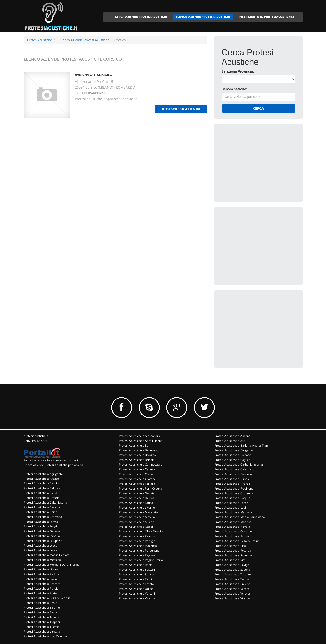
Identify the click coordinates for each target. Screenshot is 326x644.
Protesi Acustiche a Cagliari (233, 460)
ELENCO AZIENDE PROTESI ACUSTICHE (203, 17)
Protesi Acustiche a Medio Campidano (240, 517)
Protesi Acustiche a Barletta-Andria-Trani (241, 445)
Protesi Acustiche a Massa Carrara (47, 555)
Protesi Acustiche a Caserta (42, 507)
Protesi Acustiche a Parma (232, 536)
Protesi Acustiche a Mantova (233, 512)
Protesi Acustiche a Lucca (40, 550)
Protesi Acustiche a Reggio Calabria (47, 598)
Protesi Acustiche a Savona (232, 570)
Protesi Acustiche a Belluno (42, 488)
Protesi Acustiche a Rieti (230, 560)
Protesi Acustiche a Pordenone (139, 551)
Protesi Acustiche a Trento (136, 584)
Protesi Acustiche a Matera (137, 517)
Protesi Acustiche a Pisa (230, 546)
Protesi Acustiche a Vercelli (137, 593)
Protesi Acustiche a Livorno (137, 508)
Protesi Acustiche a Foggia (41, 526)
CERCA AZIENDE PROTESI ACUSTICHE (141, 17)
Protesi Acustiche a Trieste (41, 627)
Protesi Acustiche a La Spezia (43, 541)
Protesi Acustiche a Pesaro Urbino (237, 541)
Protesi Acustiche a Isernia (137, 498)
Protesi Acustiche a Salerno (42, 608)
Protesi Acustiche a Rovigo (232, 565)
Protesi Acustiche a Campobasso (141, 465)
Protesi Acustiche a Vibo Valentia (45, 636)
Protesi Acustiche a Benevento (139, 450)
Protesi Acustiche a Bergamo (234, 450)
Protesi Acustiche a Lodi (230, 508)
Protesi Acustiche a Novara (232, 527)
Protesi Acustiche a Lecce (231, 503)
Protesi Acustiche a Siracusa (138, 574)
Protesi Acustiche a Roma (136, 565)
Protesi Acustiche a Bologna (137, 455)
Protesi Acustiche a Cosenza (233, 474)
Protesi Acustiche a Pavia (40, 579)
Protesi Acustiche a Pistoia (41, 588)
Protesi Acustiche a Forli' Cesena (141, 488)
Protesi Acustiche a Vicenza (137, 598)
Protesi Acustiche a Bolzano (233, 455)
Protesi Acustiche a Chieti (40, 512)
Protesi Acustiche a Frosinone (234, 488)
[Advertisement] (257, 161)
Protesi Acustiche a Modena (233, 522)
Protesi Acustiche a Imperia (42, 536)
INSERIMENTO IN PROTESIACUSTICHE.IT (267, 17)
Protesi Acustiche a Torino (232, 579)
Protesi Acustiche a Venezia (42, 631)
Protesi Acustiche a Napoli (136, 527)
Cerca (258, 108)
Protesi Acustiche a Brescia (42, 498)
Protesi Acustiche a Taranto (233, 574)
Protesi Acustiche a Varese (232, 589)
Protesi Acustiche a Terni (135, 579)
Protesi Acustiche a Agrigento (43, 474)
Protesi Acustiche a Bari (135, 445)
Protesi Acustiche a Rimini (41, 603)
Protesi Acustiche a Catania (137, 469)
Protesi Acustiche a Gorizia (137, 493)
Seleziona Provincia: (238, 71)
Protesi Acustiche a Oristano (233, 531)
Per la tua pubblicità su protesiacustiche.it (51, 460)
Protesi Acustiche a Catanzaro (234, 469)
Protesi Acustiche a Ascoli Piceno (141, 441)
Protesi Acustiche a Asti (230, 441)
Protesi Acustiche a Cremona (43, 517)
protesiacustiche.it (36, 436)
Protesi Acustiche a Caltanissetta (45, 503)
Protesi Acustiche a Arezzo (41, 479)
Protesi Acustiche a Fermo (41, 522)
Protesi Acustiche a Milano (137, 522)
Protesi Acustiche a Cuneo (232, 479)
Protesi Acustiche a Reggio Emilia (141, 560)
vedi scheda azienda (181, 109)
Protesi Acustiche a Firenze (232, 484)
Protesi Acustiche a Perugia (137, 541)
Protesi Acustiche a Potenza (233, 551)
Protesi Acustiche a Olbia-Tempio (141, 531)
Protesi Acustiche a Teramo (42, 617)
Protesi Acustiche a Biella (40, 493)
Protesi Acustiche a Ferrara (137, 484)
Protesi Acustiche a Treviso (232, 584)
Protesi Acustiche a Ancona (232, 436)
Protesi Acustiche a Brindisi (137, 460)
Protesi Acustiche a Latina (136, 503)
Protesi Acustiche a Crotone (137, 479)
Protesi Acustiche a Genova (42, 531)
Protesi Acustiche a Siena (40, 612)
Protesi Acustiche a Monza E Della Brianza (52, 565)
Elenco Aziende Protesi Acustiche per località (53, 465)
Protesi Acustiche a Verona (232, 593)
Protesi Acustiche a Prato (40, 593)
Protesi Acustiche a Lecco (40, 546)
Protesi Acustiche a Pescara (42, 584)
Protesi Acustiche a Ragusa (137, 555)
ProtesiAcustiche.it (41, 40)
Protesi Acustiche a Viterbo (232, 598)
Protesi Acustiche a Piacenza (138, 546)
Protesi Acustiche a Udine (136, 589)
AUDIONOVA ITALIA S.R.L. (93, 75)
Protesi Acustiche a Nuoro (41, 569)
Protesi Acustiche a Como (136, 474)
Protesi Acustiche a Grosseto (233, 493)
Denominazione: (234, 89)
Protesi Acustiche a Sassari (137, 570)
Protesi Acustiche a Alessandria (140, 436)
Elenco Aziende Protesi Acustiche (84, 40)
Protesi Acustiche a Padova (41, 574)
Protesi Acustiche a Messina (42, 560)
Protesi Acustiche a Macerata (138, 512)
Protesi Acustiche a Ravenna (233, 555)
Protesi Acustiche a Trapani (42, 622)
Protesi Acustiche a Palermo (138, 536)
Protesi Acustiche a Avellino (42, 483)
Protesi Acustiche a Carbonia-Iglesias (239, 465)
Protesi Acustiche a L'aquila (232, 498)
